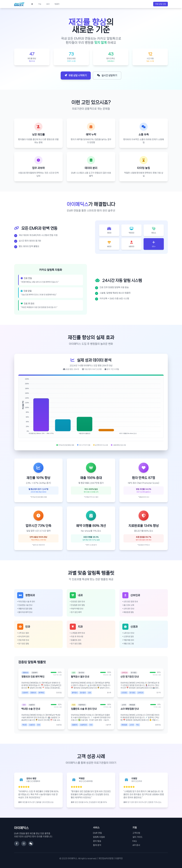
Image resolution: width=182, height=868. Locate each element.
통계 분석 (97, 845)
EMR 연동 (97, 833)
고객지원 (136, 833)
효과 (48, 4)
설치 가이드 (137, 837)
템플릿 (57, 4)
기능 (40, 4)
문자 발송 (97, 841)
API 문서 (136, 845)
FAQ (135, 841)
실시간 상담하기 (107, 75)
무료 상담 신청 (161, 4)
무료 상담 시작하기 (76, 75)
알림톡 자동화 (99, 837)
